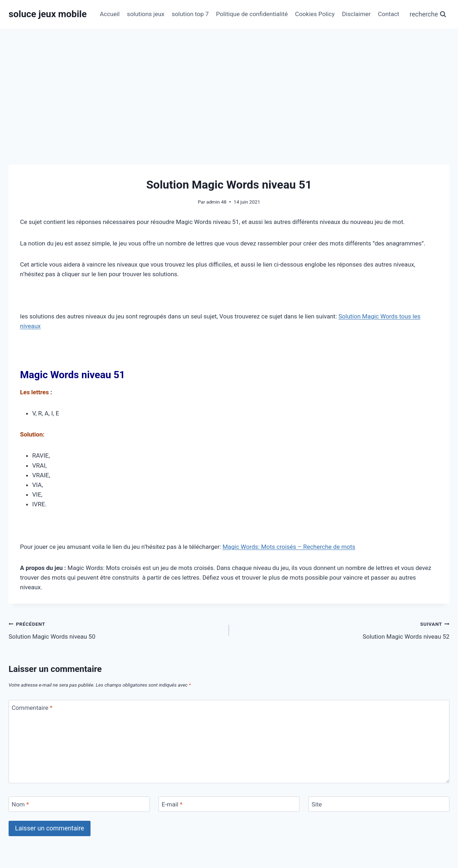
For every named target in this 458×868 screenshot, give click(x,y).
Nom (20, 804)
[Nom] (79, 804)
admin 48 (216, 202)
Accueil (110, 14)
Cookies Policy (315, 14)
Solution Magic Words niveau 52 (342, 630)
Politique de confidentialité (252, 14)
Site (317, 804)
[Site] (379, 804)
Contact (388, 14)
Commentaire (32, 708)
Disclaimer (356, 14)
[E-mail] (229, 804)
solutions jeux (146, 14)
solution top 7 (190, 14)
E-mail (172, 804)
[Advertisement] (229, 82)
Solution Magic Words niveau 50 (116, 630)
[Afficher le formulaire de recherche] (428, 14)
